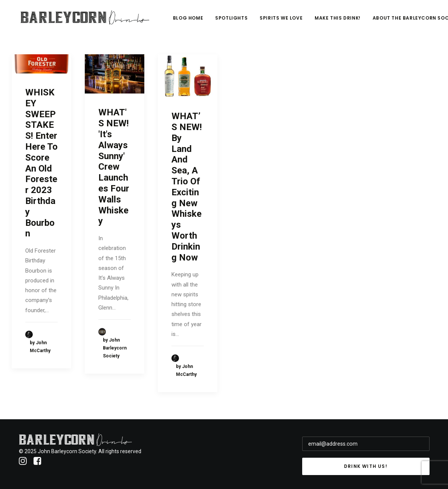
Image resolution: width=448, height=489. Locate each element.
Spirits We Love (328, 21)
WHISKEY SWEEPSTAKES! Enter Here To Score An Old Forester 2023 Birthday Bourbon (41, 163)
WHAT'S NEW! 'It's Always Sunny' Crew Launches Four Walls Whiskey (114, 167)
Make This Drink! (385, 21)
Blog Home (235, 21)
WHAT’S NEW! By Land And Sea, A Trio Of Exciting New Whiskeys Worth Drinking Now (187, 187)
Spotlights (278, 21)
